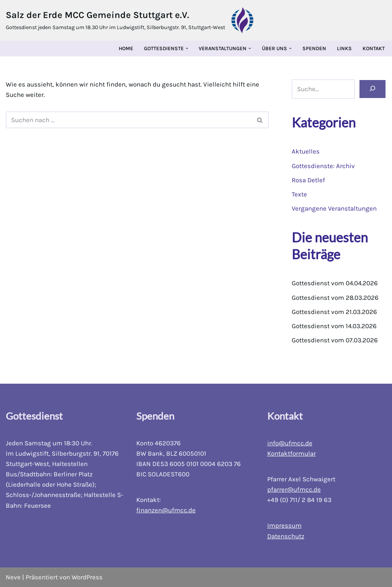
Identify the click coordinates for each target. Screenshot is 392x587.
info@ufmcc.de (290, 443)
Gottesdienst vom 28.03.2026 (335, 298)
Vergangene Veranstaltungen (334, 208)
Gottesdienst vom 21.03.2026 (334, 312)
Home (126, 48)
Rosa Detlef (308, 180)
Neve (13, 577)
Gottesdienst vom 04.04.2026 (335, 283)
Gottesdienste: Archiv (323, 166)
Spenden (314, 48)
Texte (300, 194)
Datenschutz (286, 536)
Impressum (284, 526)
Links (344, 48)
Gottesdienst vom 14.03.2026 (334, 326)
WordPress (87, 577)
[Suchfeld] (129, 120)
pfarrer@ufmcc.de (294, 489)
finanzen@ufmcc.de (166, 510)
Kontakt (374, 48)
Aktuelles (306, 151)
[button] (187, 48)
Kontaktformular (292, 453)
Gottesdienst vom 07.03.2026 (335, 340)
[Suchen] (372, 89)
